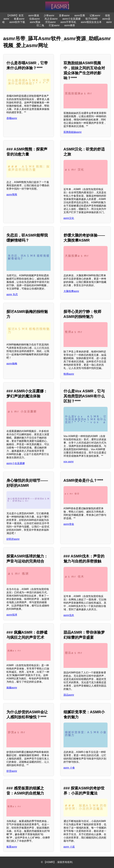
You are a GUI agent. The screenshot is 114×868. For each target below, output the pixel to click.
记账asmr (95, 15)
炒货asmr (12, 771)
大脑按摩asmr (71, 291)
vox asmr (69, 462)
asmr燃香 (70, 25)
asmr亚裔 (80, 15)
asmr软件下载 (17, 22)
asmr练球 (12, 615)
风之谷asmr (51, 19)
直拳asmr (64, 15)
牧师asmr (69, 374)
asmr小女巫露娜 (72, 19)
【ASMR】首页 (15, 15)
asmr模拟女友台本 (91, 22)
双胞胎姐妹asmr (73, 132)
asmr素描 (34, 15)
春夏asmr (19, 19)
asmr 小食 (69, 768)
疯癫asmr (12, 688)
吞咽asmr (12, 118)
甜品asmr (69, 695)
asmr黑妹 (35, 22)
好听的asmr (13, 539)
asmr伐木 (69, 615)
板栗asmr (12, 847)
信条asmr (35, 19)
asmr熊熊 (12, 195)
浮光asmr (50, 22)
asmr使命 (69, 524)
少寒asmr (49, 15)
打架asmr (54, 25)
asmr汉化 (69, 218)
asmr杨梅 (12, 364)
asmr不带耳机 (68, 22)
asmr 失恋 (12, 294)
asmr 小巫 (69, 847)
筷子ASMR (92, 19)
